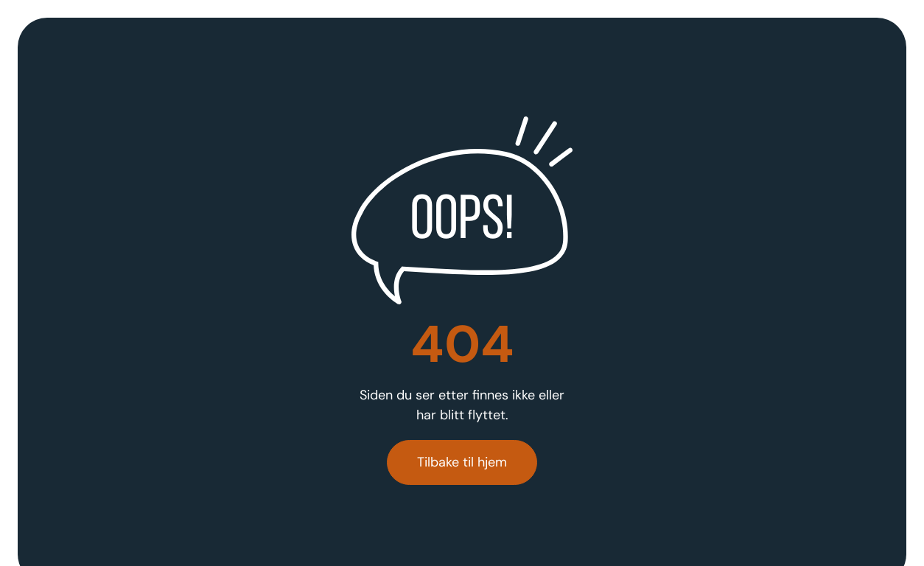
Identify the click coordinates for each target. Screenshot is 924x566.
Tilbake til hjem (462, 462)
